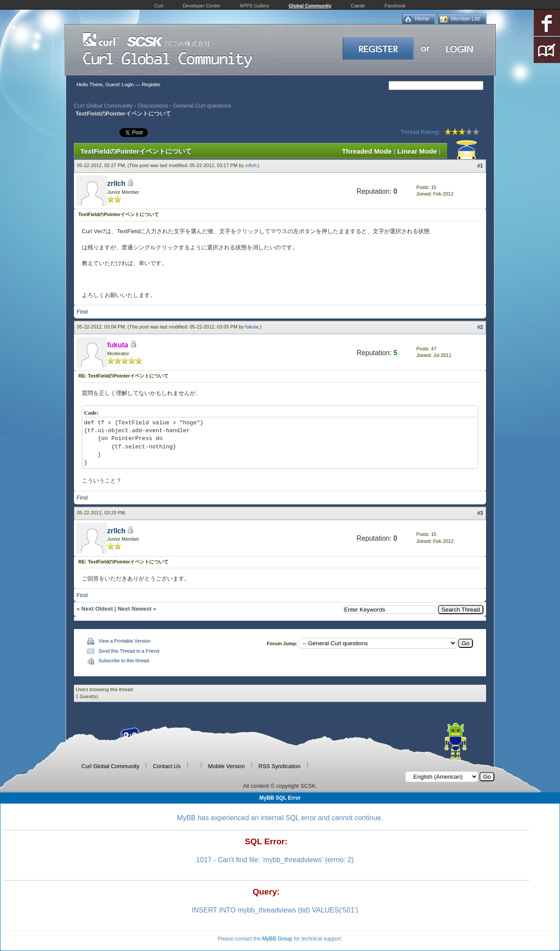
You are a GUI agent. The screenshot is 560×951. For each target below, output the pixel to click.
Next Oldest (97, 609)
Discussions (153, 106)
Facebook (395, 6)
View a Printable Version (124, 641)
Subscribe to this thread (124, 661)
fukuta (252, 327)
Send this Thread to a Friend (129, 651)
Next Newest (135, 609)
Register (151, 84)
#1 (480, 166)
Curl (159, 6)
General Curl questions (202, 106)
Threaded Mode (367, 151)
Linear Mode (417, 151)
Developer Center (201, 6)
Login (128, 84)
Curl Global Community (103, 106)
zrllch (251, 165)
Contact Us (167, 766)
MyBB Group (277, 939)
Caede (358, 6)
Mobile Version (227, 766)
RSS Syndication (280, 766)
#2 (480, 327)
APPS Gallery (254, 6)
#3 (480, 513)
